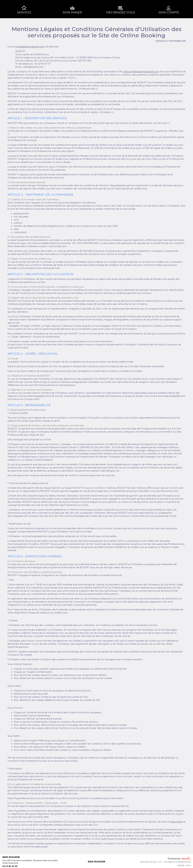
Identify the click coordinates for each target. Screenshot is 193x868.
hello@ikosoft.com (34, 67)
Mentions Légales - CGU (151, 862)
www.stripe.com (58, 246)
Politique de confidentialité (177, 862)
